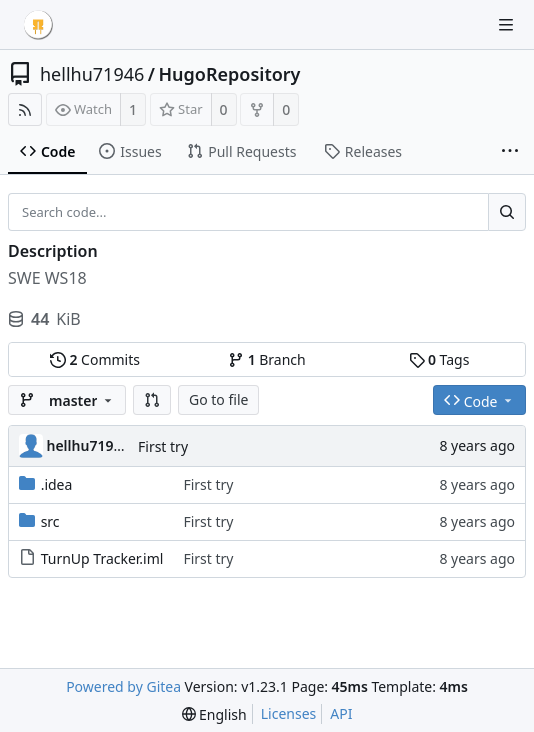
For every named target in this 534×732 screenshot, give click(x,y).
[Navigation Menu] (506, 25)
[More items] (510, 152)
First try (163, 446)
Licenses (289, 713)
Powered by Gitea (123, 686)
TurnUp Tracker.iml (102, 558)
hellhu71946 (92, 74)
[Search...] (507, 212)
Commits (95, 359)
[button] (152, 400)
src (50, 521)
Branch (267, 359)
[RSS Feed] (25, 109)
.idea (57, 484)
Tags (439, 359)
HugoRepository (229, 74)
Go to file (218, 399)
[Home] (38, 25)
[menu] (214, 714)
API (341, 713)
